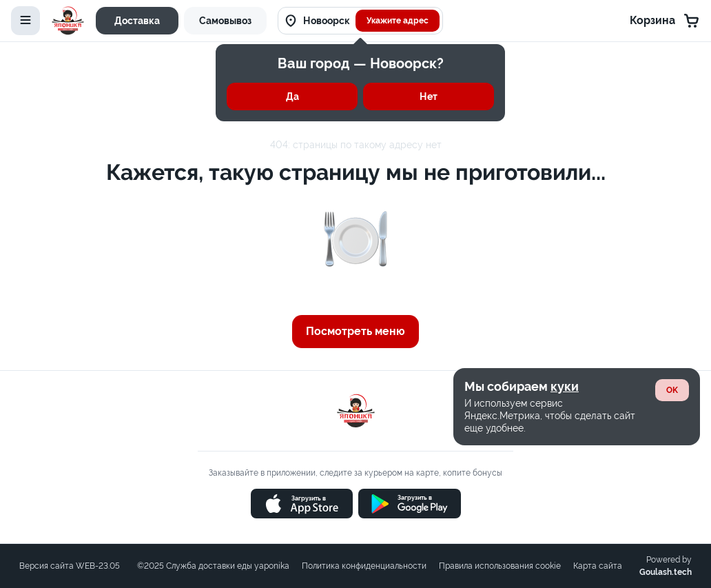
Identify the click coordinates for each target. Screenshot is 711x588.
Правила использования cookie (500, 566)
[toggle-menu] (25, 21)
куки (565, 386)
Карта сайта (598, 566)
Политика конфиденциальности (364, 566)
